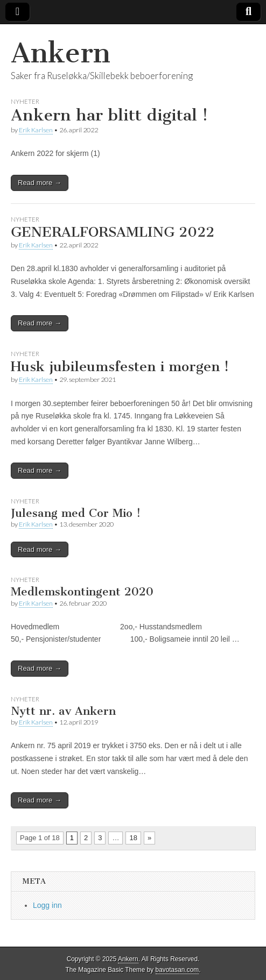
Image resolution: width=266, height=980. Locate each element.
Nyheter (25, 101)
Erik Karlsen (36, 130)
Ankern (61, 53)
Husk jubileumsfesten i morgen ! (120, 367)
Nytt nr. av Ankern (63, 711)
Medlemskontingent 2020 (82, 591)
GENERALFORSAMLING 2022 (113, 232)
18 (133, 838)
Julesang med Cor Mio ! (76, 513)
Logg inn (47, 905)
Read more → (40, 183)
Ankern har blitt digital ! (109, 115)
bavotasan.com (177, 970)
